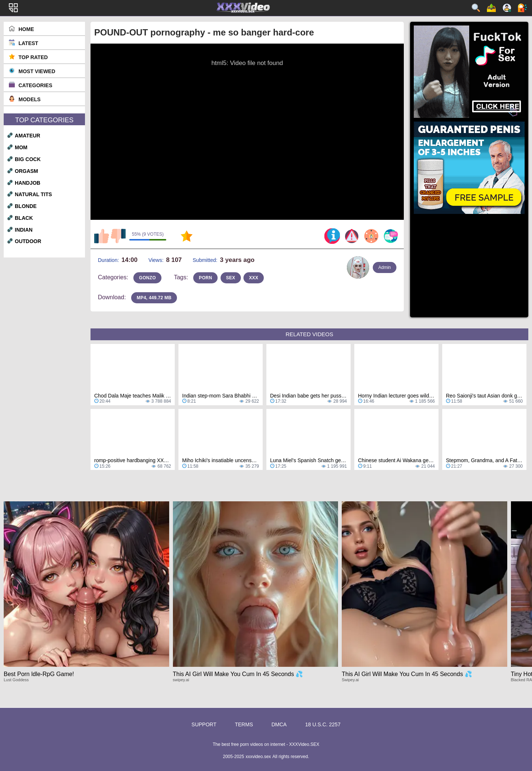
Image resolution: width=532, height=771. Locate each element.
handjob (28, 183)
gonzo (147, 278)
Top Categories (44, 120)
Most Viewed (37, 71)
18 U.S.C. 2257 (323, 724)
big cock (28, 159)
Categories (35, 85)
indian (24, 230)
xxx (254, 278)
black (24, 218)
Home (26, 29)
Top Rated (33, 57)
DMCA (279, 724)
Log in (522, 8)
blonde (26, 206)
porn (205, 278)
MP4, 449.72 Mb (154, 298)
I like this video (102, 236)
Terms (244, 724)
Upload (491, 8)
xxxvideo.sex (258, 757)
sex (231, 278)
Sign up (507, 8)
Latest (28, 43)
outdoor (28, 241)
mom (21, 147)
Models (30, 99)
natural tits (33, 194)
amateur (28, 136)
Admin (385, 267)
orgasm (26, 171)
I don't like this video (118, 236)
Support (204, 724)
